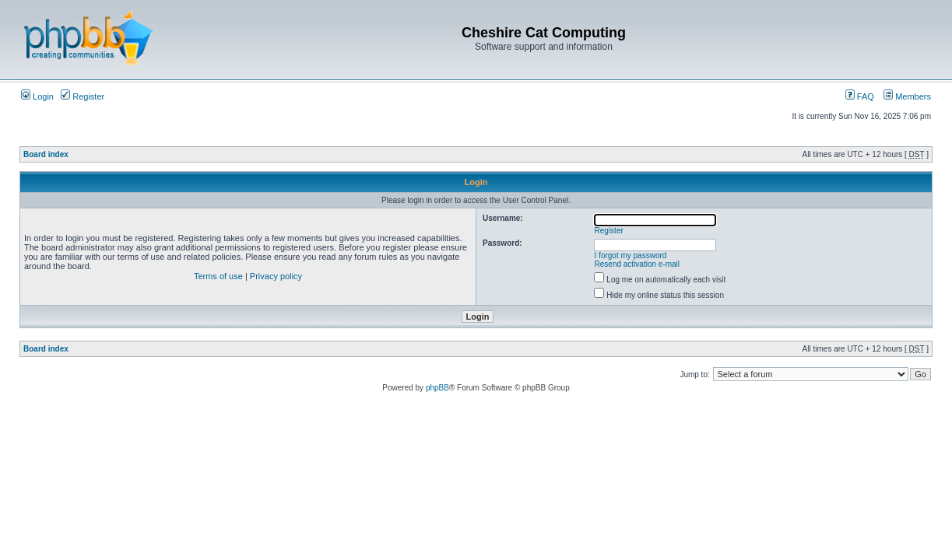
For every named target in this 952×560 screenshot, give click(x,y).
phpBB (437, 388)
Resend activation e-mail (638, 264)
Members (907, 96)
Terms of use (218, 276)
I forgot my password (631, 255)
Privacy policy (276, 276)
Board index (46, 154)
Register (83, 96)
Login (37, 96)
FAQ (860, 96)
